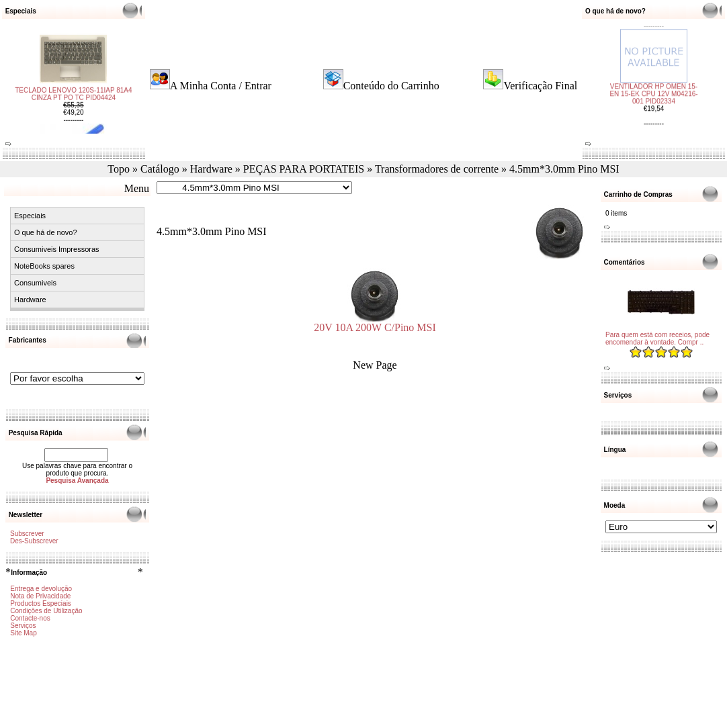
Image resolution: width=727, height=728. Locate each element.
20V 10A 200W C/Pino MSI (375, 323)
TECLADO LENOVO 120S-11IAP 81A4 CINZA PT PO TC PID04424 (73, 101)
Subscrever (27, 534)
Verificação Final (540, 86)
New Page (375, 365)
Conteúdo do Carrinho (391, 86)
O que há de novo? (46, 232)
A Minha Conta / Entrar (221, 86)
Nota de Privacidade (40, 596)
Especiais (30, 216)
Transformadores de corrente (437, 169)
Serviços (23, 626)
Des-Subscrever (34, 541)
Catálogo (160, 169)
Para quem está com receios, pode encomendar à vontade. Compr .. (657, 338)
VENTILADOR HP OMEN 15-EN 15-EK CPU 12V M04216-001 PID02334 (653, 87)
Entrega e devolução (41, 589)
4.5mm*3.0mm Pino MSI (564, 169)
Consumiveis (35, 283)
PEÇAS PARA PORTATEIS (304, 169)
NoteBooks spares (44, 266)
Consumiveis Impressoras (57, 249)
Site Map (23, 633)
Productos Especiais (41, 603)
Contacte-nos (30, 618)
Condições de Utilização (46, 611)
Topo (119, 169)
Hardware (211, 169)
